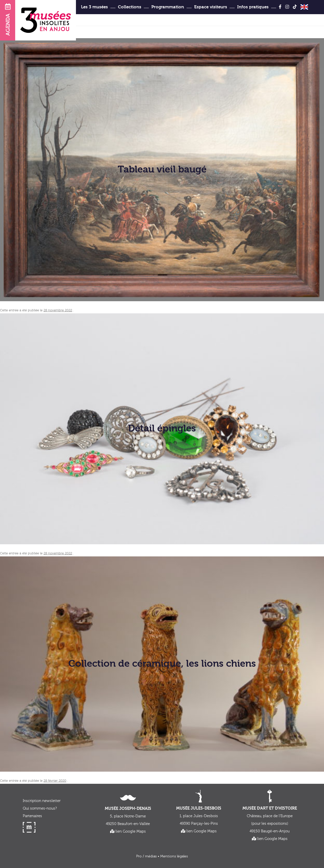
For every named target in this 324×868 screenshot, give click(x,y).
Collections (130, 7)
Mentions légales (174, 856)
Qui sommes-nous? (40, 808)
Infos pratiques (253, 7)
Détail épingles (162, 429)
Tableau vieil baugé (162, 169)
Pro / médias (146, 856)
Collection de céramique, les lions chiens (162, 664)
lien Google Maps (128, 831)
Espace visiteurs (211, 7)
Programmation (168, 7)
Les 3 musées (94, 7)
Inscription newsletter (42, 801)
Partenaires (32, 816)
